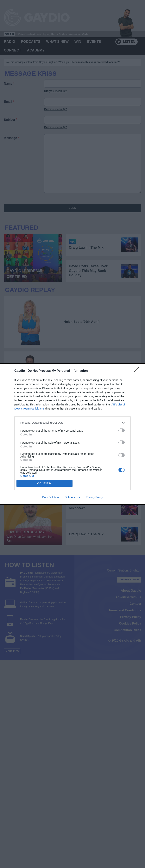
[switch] (122, 430)
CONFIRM (44, 484)
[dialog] (72, 434)
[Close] (137, 371)
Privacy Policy (94, 497)
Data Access (72, 497)
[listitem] (72, 423)
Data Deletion (50, 497)
